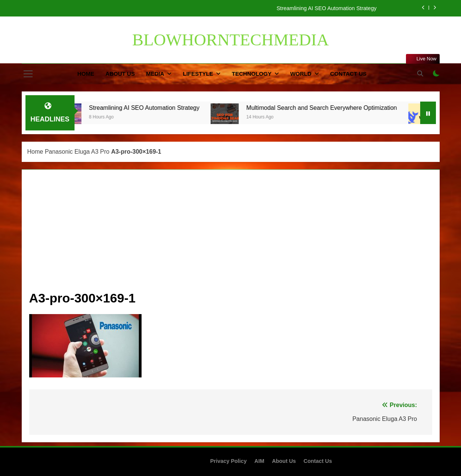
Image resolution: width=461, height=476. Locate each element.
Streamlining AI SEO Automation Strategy (326, 8)
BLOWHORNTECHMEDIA (230, 40)
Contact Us (348, 74)
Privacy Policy (228, 461)
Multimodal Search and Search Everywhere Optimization (330, 108)
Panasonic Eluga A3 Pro (77, 152)
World (301, 74)
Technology (252, 74)
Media (155, 74)
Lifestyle (198, 74)
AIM (259, 461)
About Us (120, 74)
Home (86, 74)
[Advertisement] (231, 234)
